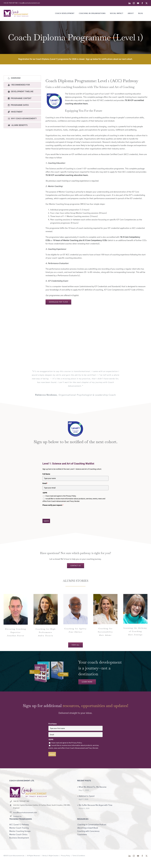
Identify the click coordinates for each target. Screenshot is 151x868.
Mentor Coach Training (19, 828)
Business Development (19, 838)
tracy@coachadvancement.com (30, 3)
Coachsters (82, 835)
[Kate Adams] (105, 595)
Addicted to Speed (87, 796)
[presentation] (60, 512)
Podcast (92, 825)
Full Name (46, 474)
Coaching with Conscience (88, 831)
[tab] (22, 78)
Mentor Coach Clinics (18, 835)
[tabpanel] (96, 190)
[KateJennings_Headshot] (135, 595)
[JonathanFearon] (16, 595)
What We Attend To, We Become (93, 787)
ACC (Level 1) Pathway (19, 825)
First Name (52, 724)
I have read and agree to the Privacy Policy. (61, 496)
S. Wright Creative (53, 856)
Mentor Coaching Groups (20, 831)
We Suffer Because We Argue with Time (95, 805)
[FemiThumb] (75, 595)
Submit (46, 521)
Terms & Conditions (79, 856)
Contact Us (17, 816)
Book (88, 828)
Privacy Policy (65, 856)
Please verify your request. (53, 505)
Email (45, 483)
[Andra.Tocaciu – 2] (46, 595)
